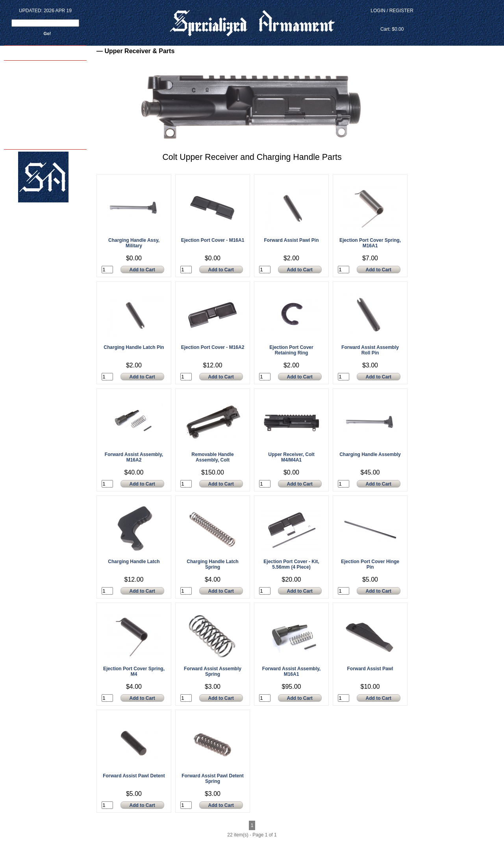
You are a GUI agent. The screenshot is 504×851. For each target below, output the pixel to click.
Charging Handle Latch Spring (212, 564)
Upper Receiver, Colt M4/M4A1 (291, 457)
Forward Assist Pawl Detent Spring (213, 779)
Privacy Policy (19, 141)
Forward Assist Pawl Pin (292, 240)
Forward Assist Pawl (370, 669)
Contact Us (16, 116)
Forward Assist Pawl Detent (134, 776)
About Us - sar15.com (26, 108)
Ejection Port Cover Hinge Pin (370, 564)
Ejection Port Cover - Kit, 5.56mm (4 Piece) (291, 564)
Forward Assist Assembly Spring (213, 671)
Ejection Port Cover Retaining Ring (291, 350)
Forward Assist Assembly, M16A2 (134, 457)
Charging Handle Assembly (370, 454)
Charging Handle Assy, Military (134, 243)
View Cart (392, 20)
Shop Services (19, 83)
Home (11, 67)
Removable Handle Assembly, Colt (212, 457)
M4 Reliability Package (27, 92)
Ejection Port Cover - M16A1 (213, 240)
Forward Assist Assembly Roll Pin (370, 350)
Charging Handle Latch (134, 562)
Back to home (20, 52)
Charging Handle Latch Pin (134, 347)
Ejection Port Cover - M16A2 (213, 347)
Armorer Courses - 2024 (28, 75)
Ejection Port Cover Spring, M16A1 (370, 243)
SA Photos (16, 100)
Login (378, 11)
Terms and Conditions (27, 133)
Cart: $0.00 (392, 29)
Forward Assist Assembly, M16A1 (291, 671)
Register (401, 11)
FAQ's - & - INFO (21, 125)
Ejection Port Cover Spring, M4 (134, 671)
